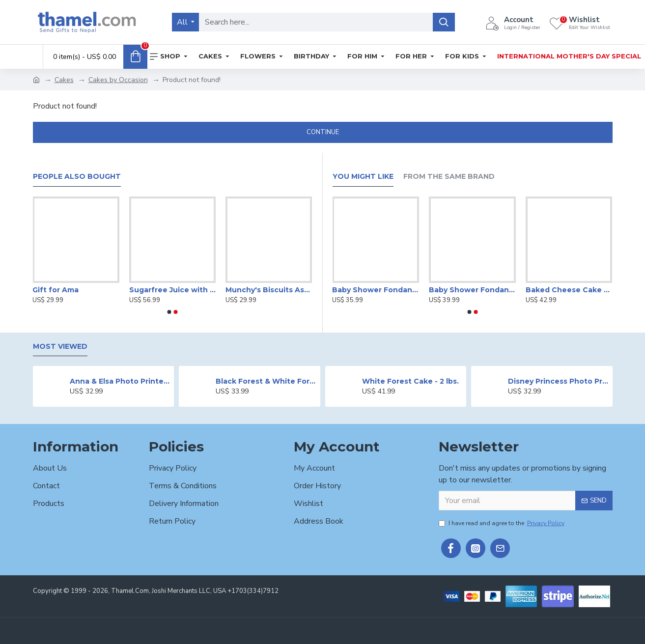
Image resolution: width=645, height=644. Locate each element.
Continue (323, 132)
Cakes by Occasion (118, 80)
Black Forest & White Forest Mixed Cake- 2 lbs (266, 381)
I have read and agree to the (502, 523)
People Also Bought (77, 177)
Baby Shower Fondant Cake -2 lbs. (472, 290)
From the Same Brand (449, 177)
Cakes (64, 80)
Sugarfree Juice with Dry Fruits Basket (172, 290)
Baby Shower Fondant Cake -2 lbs (376, 290)
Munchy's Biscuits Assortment (269, 290)
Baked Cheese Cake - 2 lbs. (569, 290)
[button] (169, 312)
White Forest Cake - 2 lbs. (410, 381)
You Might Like (363, 177)
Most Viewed (60, 347)
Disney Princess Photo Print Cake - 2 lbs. (558, 381)
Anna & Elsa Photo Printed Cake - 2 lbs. (120, 381)
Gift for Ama (56, 290)
